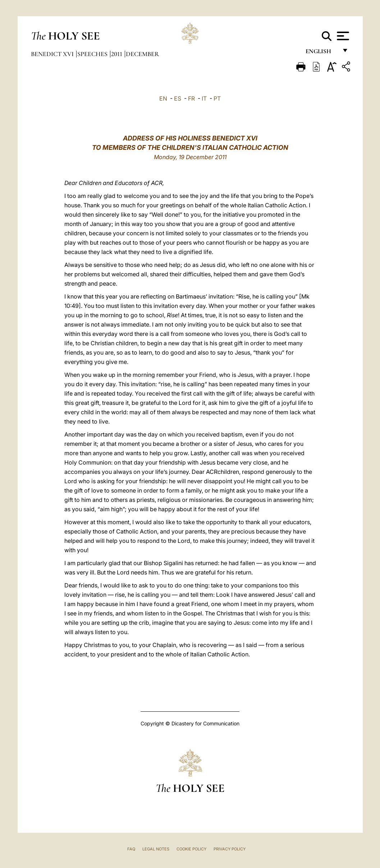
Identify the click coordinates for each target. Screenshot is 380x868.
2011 (117, 54)
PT (217, 98)
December (142, 54)
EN (163, 98)
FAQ (131, 849)
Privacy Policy (230, 849)
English (322, 53)
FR (191, 98)
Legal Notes (156, 849)
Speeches (93, 54)
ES (178, 98)
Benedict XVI (53, 54)
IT (204, 98)
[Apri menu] (342, 36)
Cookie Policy (191, 849)
